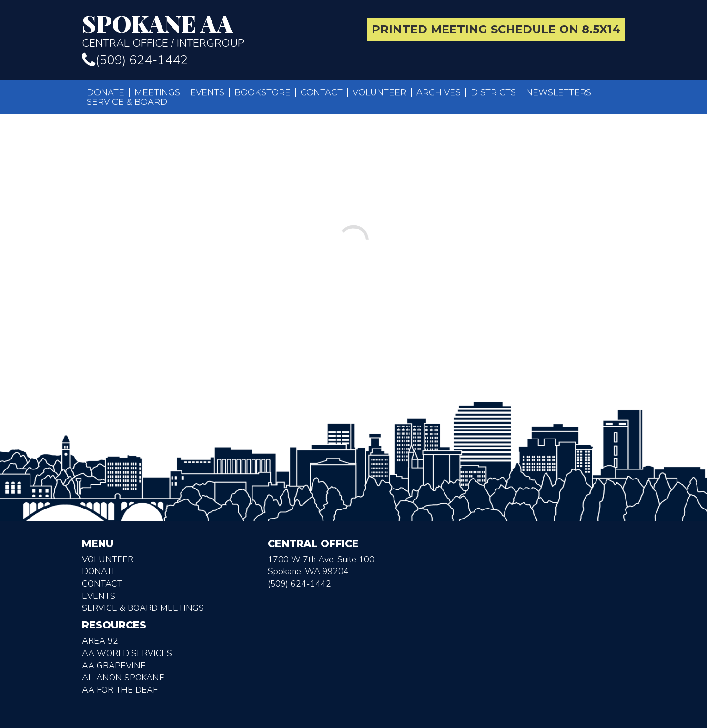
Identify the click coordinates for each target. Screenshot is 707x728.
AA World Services (127, 655)
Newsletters (559, 92)
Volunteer (379, 92)
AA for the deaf (120, 692)
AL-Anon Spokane (123, 679)
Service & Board (127, 102)
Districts (493, 92)
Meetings (157, 92)
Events (207, 92)
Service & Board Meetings (143, 610)
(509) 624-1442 (135, 60)
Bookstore (263, 92)
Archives (439, 92)
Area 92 (100, 643)
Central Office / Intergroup (214, 30)
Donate (106, 92)
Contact (322, 92)
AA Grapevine (114, 667)
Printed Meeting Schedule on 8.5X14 (496, 29)
